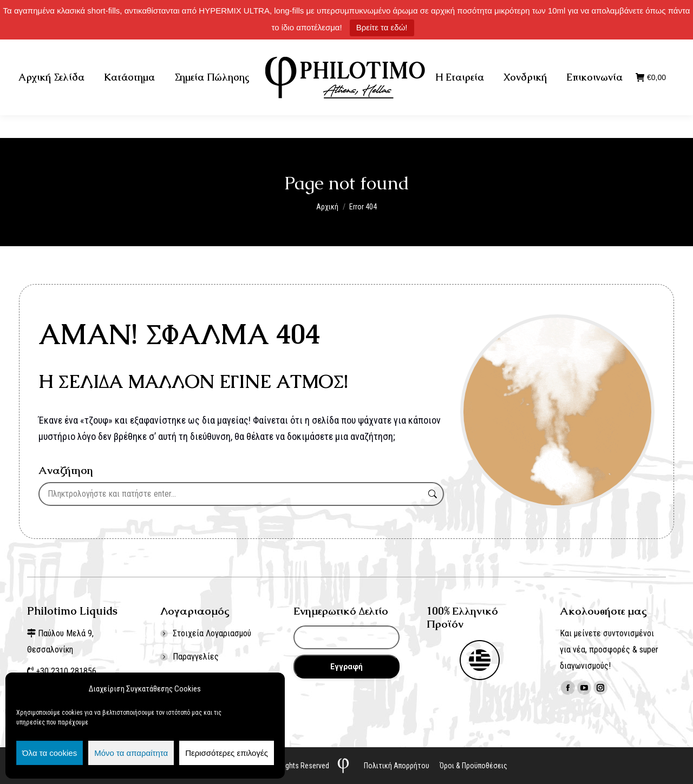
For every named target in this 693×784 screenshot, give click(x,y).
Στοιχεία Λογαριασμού (212, 633)
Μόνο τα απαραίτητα (131, 753)
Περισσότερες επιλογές (227, 753)
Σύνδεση (635, 51)
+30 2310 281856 (131, 51)
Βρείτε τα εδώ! (382, 27)
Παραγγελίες (196, 657)
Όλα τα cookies (50, 753)
